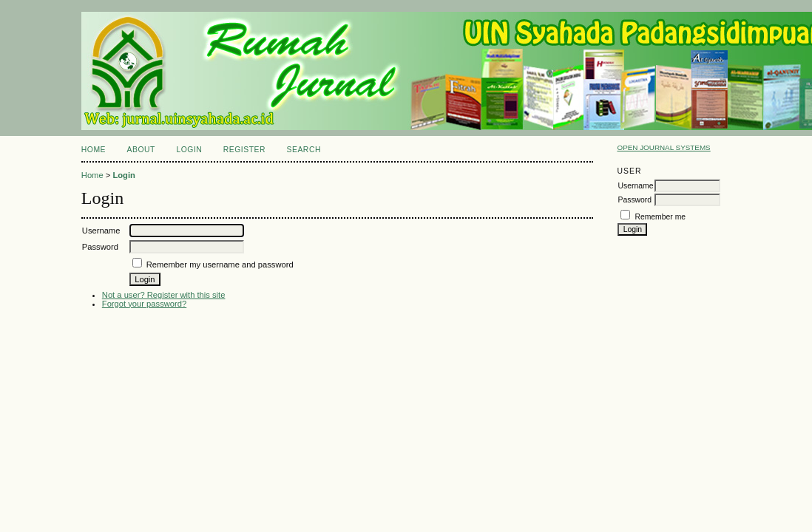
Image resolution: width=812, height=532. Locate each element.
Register (244, 150)
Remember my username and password (220, 265)
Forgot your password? (144, 304)
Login (189, 150)
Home (94, 150)
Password (635, 200)
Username (635, 186)
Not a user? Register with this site (164, 295)
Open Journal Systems (663, 147)
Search (304, 150)
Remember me (660, 217)
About (141, 150)
